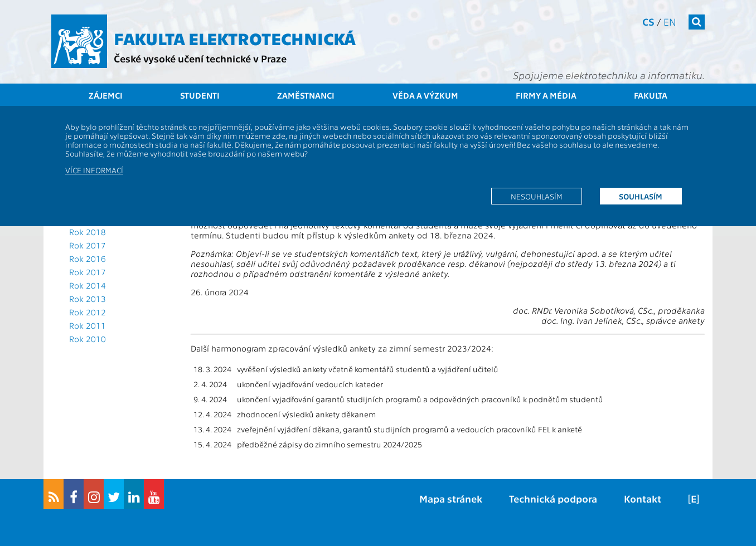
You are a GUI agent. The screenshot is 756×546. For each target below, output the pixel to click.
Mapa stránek (451, 498)
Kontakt (643, 498)
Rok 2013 (88, 299)
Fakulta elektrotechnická (235, 38)
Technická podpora (553, 498)
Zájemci (106, 95)
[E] (694, 498)
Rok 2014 (88, 285)
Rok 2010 (88, 339)
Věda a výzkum (425, 95)
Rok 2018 (88, 232)
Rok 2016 (88, 259)
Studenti (200, 95)
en (670, 21)
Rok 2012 (88, 312)
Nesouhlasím (537, 196)
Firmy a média (546, 95)
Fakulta (651, 95)
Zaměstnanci (306, 95)
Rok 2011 (88, 325)
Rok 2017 (88, 245)
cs (648, 21)
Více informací (94, 170)
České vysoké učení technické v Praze (200, 58)
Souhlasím (641, 196)
